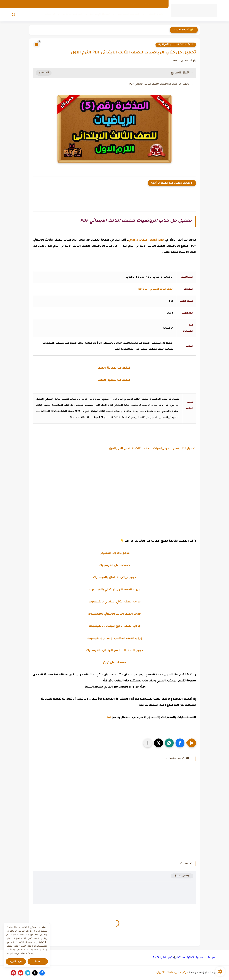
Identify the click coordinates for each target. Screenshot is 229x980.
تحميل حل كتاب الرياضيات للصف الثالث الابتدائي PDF (159, 84)
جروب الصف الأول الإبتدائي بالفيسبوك (114, 590)
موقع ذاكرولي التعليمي (115, 553)
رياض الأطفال (156, 14)
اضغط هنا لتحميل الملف (115, 380)
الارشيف (160, 4)
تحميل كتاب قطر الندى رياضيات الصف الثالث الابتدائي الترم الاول (153, 449)
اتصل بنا (134, 4)
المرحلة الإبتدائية (129, 14)
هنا (109, 717)
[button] (180, 743)
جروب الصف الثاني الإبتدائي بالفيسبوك (115, 602)
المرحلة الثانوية (73, 14)
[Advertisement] (114, 493)
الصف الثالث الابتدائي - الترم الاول (155, 289)
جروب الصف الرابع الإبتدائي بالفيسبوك (114, 626)
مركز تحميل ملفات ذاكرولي (172, 973)
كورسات (50, 14)
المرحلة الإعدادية (100, 14)
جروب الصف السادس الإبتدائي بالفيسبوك (115, 651)
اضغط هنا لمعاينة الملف (115, 368)
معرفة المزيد (16, 961)
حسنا (38, 961)
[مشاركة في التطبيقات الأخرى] (148, 743)
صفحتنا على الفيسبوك (115, 566)
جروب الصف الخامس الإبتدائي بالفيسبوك (114, 638)
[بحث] (13, 15)
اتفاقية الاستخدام (185, 958)
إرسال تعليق (182, 876)
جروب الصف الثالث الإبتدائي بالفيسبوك (114, 614)
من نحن (147, 4)
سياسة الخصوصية (206, 958)
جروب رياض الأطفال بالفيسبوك (114, 578)
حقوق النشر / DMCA (163, 958)
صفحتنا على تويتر (114, 663)
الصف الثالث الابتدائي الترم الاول (176, 45)
